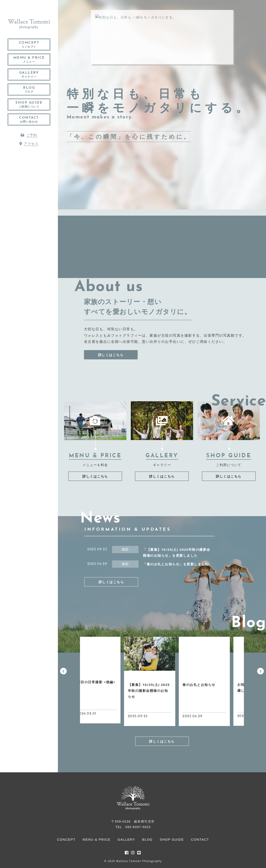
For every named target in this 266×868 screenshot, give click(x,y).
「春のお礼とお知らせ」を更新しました (176, 564)
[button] (63, 671)
